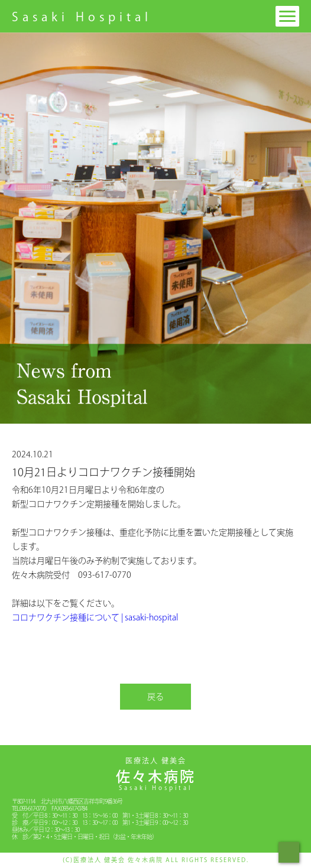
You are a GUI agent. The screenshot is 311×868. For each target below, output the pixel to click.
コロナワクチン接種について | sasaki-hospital (95, 617)
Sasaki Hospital (82, 17)
